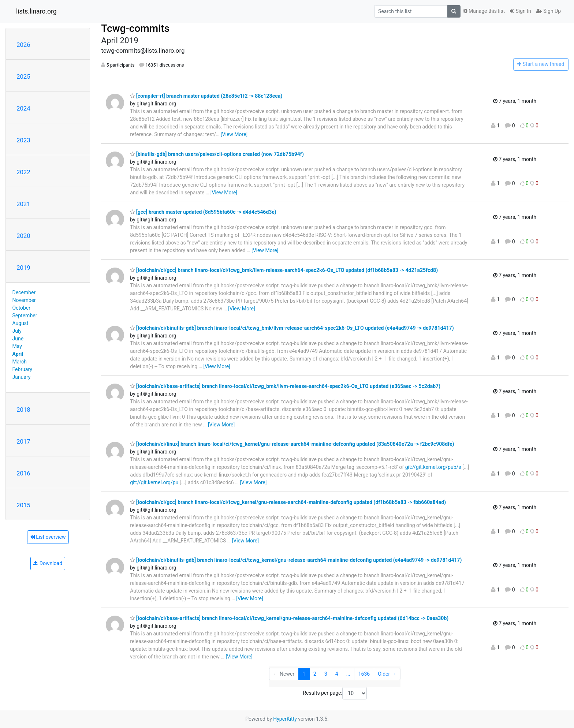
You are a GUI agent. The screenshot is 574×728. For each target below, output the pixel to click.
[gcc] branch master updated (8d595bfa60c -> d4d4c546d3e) (203, 212)
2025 (23, 76)
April (18, 354)
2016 (23, 473)
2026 (23, 45)
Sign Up (549, 11)
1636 (364, 674)
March (20, 362)
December (24, 292)
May (17, 346)
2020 (23, 236)
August (20, 323)
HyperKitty (285, 719)
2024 (23, 108)
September (25, 316)
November (24, 300)
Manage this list (484, 11)
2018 (23, 410)
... (348, 674)
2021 (23, 204)
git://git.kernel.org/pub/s (433, 467)
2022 (23, 172)
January (22, 377)
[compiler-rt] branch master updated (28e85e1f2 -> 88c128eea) (206, 96)
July (17, 331)
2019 (23, 268)
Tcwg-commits (135, 28)
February (22, 369)
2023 (23, 140)
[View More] (234, 134)
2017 (23, 441)
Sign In (521, 11)
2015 (23, 505)
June (18, 339)
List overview (48, 537)
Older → (387, 674)
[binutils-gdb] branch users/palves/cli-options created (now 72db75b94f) (217, 154)
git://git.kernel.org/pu (154, 482)
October (21, 308)
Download (48, 563)
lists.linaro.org (36, 11)
